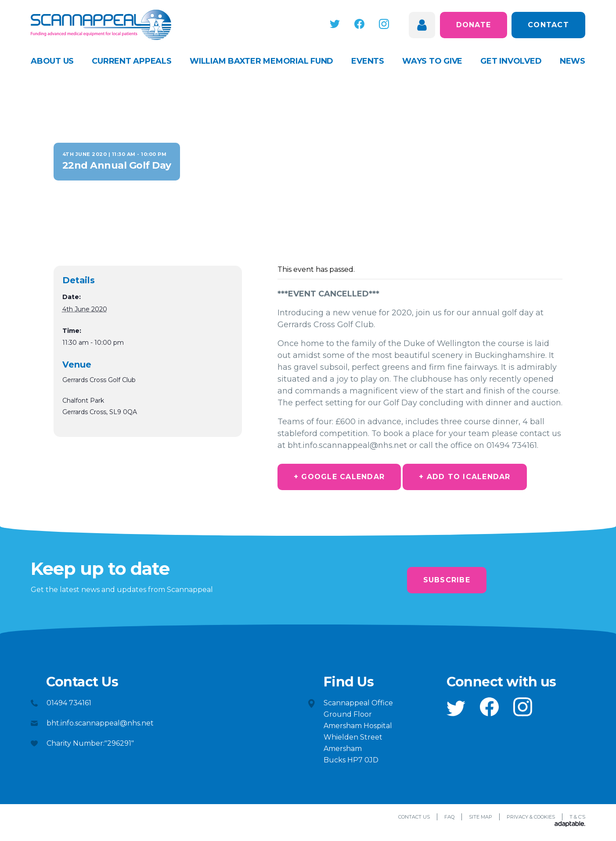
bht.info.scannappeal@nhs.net (100, 723)
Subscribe (447, 580)
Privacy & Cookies (531, 817)
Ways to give (432, 61)
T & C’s (577, 817)
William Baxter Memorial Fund (261, 61)
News (573, 61)
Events (368, 61)
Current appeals (131, 61)
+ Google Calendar (339, 477)
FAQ (449, 817)
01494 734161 (69, 703)
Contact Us (414, 817)
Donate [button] (474, 25)
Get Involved (511, 61)
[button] (335, 24)
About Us (52, 61)
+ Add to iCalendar (465, 477)
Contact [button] (548, 25)
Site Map (481, 817)
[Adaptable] (570, 825)
